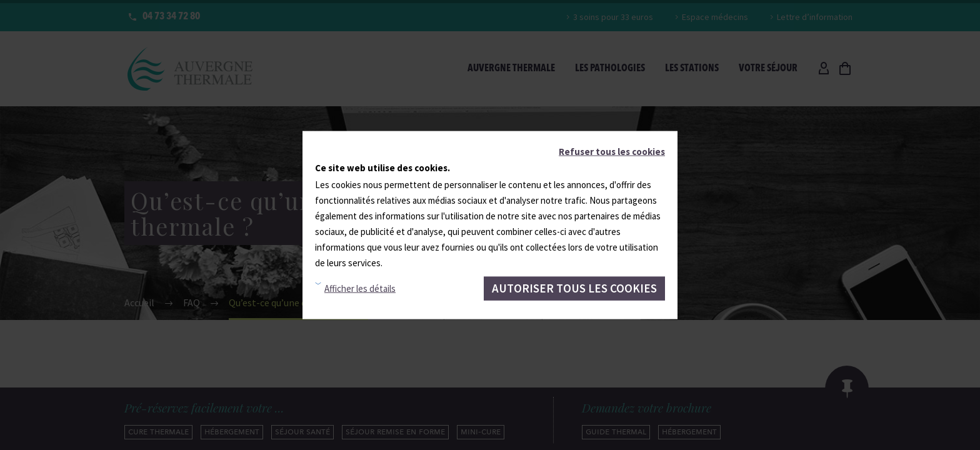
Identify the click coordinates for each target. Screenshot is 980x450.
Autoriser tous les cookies (574, 288)
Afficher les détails (360, 288)
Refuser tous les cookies (612, 152)
